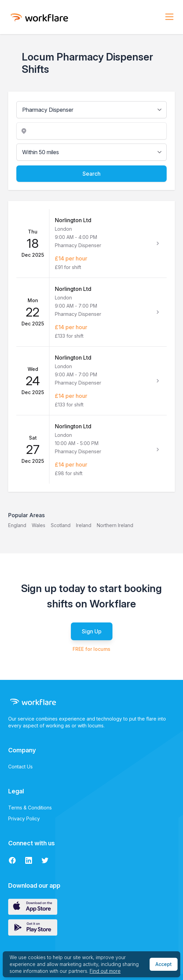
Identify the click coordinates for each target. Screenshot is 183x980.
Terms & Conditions (30, 808)
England (17, 525)
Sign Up (92, 631)
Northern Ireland (115, 525)
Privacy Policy (24, 818)
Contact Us (20, 767)
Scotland (61, 525)
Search (91, 174)
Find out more (105, 971)
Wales (39, 525)
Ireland (84, 525)
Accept (164, 964)
